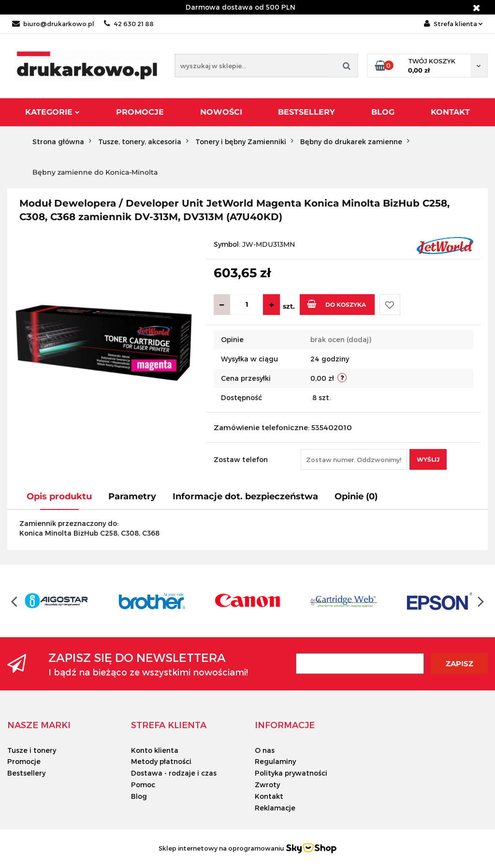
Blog (383, 112)
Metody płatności (161, 761)
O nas (265, 750)
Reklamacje (275, 808)
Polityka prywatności (291, 773)
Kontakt (450, 112)
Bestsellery (306, 112)
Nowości (221, 112)
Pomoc (143, 785)
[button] (39, 725)
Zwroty (267, 785)
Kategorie (52, 112)
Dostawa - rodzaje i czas (174, 773)
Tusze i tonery (32, 750)
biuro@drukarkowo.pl (53, 24)
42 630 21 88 (129, 24)
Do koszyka (336, 304)
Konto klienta (155, 750)
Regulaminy (275, 761)
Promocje (140, 112)
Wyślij (428, 459)
